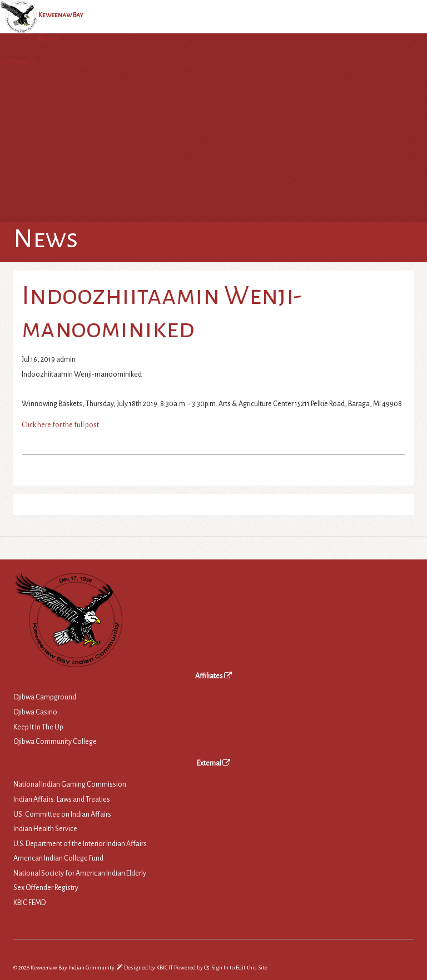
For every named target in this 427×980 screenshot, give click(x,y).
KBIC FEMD (29, 903)
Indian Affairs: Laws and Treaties (62, 799)
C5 (207, 967)
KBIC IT (165, 967)
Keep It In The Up (38, 727)
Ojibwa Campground (45, 697)
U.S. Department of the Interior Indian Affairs (80, 844)
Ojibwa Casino (35, 712)
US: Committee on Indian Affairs (62, 814)
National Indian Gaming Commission (70, 784)
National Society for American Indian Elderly (80, 873)
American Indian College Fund (58, 858)
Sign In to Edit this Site (239, 967)
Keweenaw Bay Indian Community (42, 38)
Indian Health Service (45, 829)
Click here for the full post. (61, 425)
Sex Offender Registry (46, 888)
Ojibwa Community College (55, 742)
